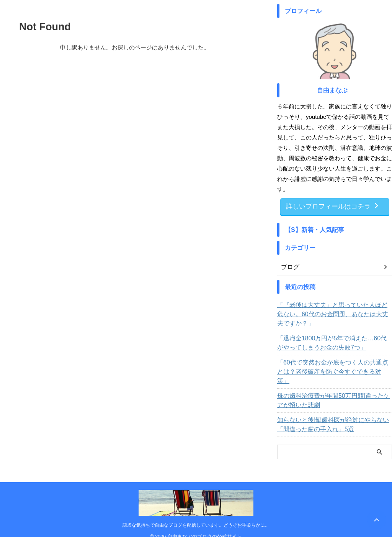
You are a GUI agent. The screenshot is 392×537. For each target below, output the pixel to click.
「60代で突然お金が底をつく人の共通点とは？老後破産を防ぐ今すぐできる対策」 (334, 366)
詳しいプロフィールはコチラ (333, 206)
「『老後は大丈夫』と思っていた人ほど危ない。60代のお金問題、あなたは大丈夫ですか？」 (331, 313)
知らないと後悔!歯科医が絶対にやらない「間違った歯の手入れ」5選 (334, 414)
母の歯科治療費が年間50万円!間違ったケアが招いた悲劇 (334, 390)
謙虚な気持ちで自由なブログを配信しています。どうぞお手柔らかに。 (196, 515)
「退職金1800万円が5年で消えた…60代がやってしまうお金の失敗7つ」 (333, 342)
